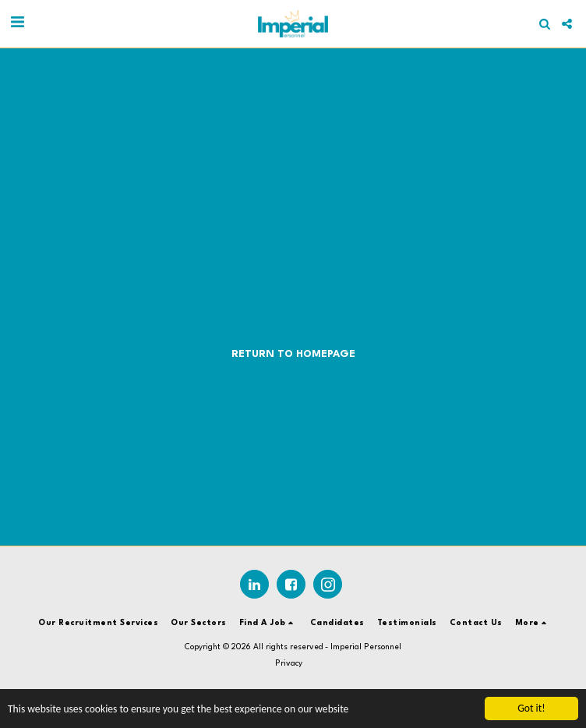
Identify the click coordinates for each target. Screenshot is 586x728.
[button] (17, 23)
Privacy (289, 663)
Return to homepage (293, 354)
